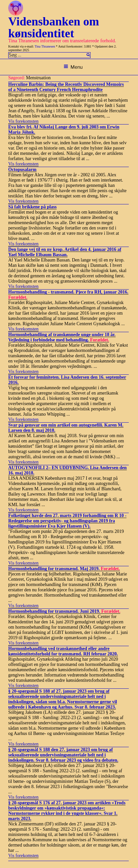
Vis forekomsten (23, 121)
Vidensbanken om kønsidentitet (54, 27)
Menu (73, 67)
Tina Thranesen (45, 46)
